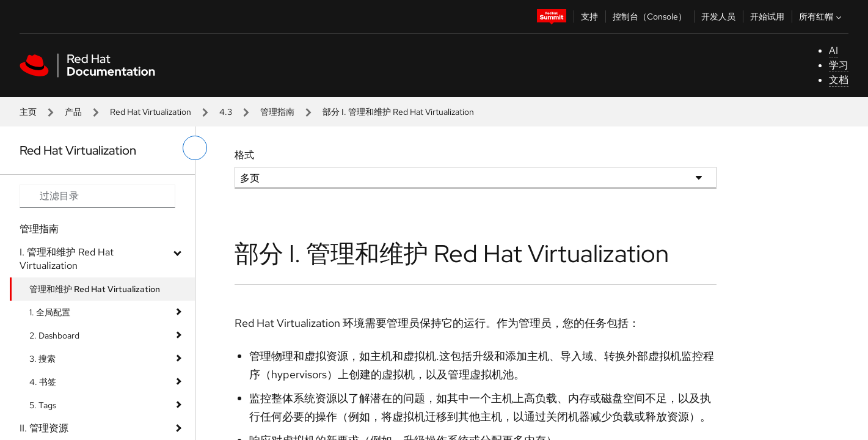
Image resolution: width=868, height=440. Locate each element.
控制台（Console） (650, 16)
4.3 (226, 112)
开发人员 (718, 16)
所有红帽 (822, 16)
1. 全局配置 (50, 312)
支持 (589, 16)
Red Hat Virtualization (151, 112)
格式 (244, 155)
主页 (28, 112)
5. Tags (43, 405)
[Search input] (97, 196)
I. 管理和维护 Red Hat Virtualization (67, 259)
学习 (839, 65)
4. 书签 (43, 382)
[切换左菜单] (195, 148)
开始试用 (767, 16)
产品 (73, 112)
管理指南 (277, 112)
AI (833, 50)
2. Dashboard (54, 335)
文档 (839, 80)
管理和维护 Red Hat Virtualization (95, 289)
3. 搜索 (42, 359)
